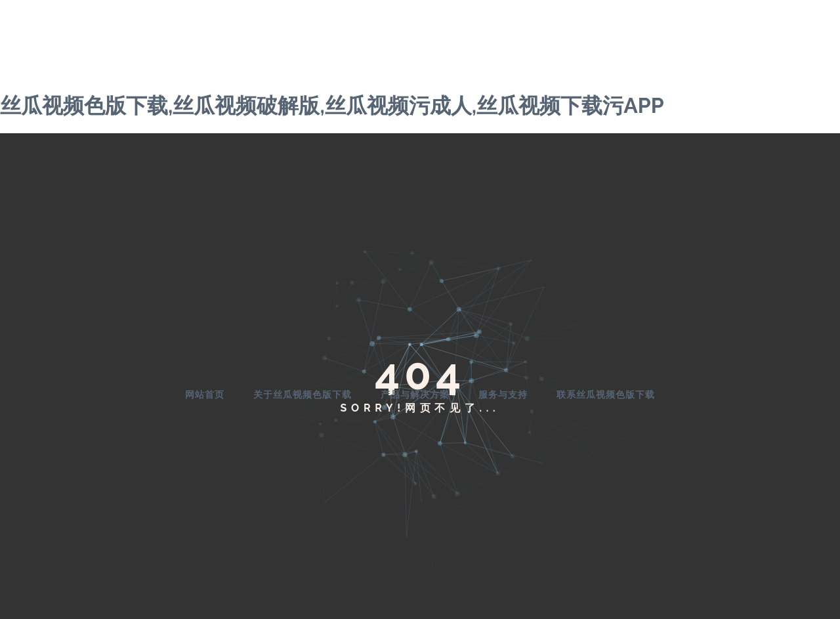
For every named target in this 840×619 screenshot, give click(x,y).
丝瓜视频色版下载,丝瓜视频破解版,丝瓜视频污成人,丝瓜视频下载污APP (332, 105)
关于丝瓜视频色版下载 (303, 395)
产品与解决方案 (415, 395)
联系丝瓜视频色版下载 (606, 395)
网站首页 (205, 395)
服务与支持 (503, 395)
